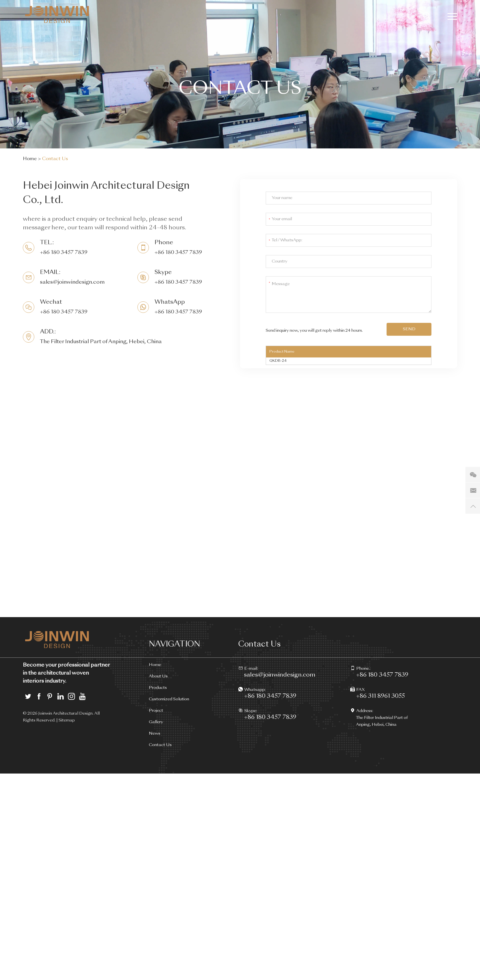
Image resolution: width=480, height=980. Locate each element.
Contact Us (55, 159)
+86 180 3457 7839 (178, 282)
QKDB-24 (278, 361)
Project (156, 711)
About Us (158, 676)
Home (30, 159)
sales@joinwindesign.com (72, 282)
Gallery (156, 722)
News (155, 733)
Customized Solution (169, 699)
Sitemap (67, 720)
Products (158, 688)
